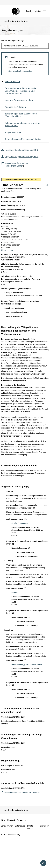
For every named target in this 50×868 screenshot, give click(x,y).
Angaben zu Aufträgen (15, 107)
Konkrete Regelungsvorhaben (19, 100)
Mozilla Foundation (20, 523)
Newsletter (22, 820)
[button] (44, 11)
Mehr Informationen (14, 166)
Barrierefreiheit (7, 826)
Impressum (45, 826)
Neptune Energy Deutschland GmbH (27, 664)
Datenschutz (20, 826)
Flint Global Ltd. (13, 82)
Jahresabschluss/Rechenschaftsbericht (23, 139)
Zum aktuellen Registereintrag (20, 71)
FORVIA (15, 592)
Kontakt (11, 820)
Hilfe (3, 820)
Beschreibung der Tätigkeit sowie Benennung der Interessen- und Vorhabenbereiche (20, 91)
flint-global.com (7, 250)
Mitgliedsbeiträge (13, 132)
